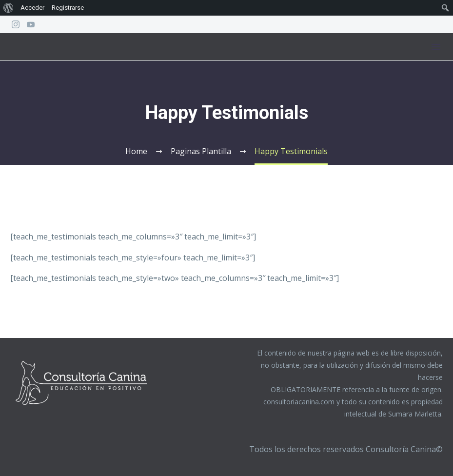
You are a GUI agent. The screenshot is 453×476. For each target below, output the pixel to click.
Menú (436, 47)
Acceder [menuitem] (32, 8)
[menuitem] (9, 8)
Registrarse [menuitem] (68, 8)
